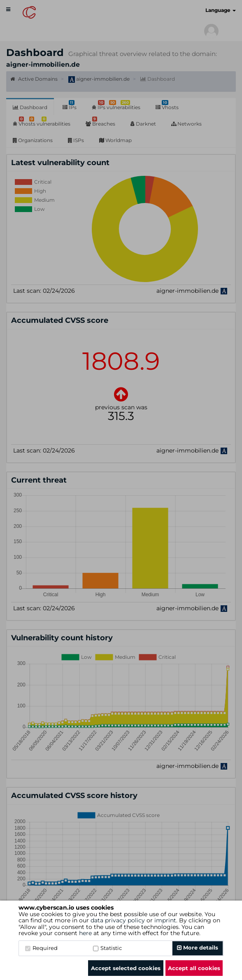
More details (198, 947)
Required (41, 948)
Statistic (107, 948)
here (85, 933)
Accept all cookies (194, 968)
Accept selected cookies (126, 968)
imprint (165, 920)
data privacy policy (118, 920)
